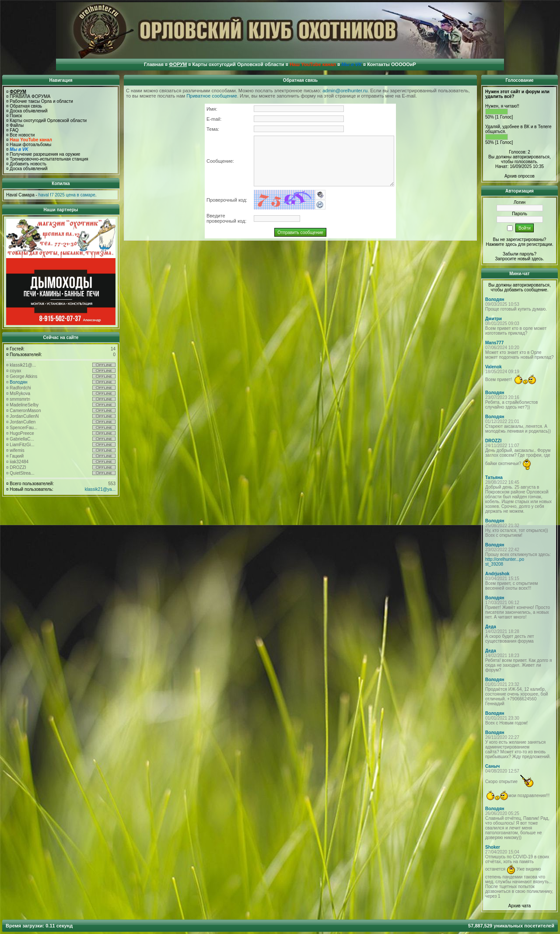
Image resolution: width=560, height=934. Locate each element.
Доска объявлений (28, 111)
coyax (15, 371)
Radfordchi (20, 388)
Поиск (16, 116)
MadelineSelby (24, 405)
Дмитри (493, 319)
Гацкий (17, 456)
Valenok (493, 367)
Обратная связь (26, 106)
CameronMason (25, 411)
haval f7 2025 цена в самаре (67, 195)
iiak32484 (19, 462)
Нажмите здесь (501, 244)
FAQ (14, 130)
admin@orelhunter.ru (345, 91)
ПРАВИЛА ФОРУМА (30, 96)
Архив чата (520, 906)
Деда (491, 627)
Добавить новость (28, 164)
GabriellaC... (22, 439)
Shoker (493, 847)
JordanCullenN (24, 416)
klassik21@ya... (100, 489)
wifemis (17, 450)
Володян (18, 382)
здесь (537, 259)
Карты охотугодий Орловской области (48, 121)
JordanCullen (23, 422)
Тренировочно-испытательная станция (49, 159)
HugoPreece (22, 433)
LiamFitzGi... (22, 445)
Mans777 (494, 343)
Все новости (22, 135)
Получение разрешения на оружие (45, 154)
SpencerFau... (23, 428)
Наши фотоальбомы (30, 145)
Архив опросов (520, 176)
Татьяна (494, 477)
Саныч (492, 766)
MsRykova (20, 394)
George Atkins (23, 376)
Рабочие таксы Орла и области (41, 101)
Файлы (17, 125)
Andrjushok (497, 574)
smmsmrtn (20, 399)
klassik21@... (23, 365)
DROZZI (18, 467)
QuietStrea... (22, 473)
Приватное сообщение (212, 96)
